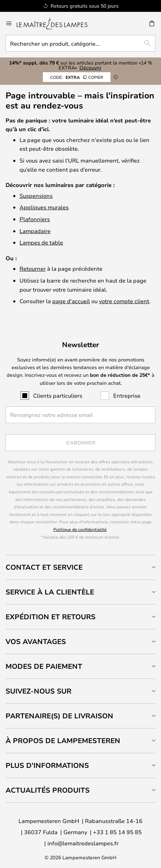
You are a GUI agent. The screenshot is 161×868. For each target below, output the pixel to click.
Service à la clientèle (50, 592)
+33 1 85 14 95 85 (117, 832)
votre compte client (124, 301)
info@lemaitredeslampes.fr (83, 843)
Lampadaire (35, 231)
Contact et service (44, 567)
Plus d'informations (47, 765)
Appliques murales (44, 207)
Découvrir (90, 68)
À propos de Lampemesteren (63, 740)
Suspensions (36, 196)
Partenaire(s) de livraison (59, 716)
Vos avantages (36, 641)
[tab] (80, 567)
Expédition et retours (51, 617)
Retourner (33, 268)
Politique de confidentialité (80, 529)
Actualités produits (48, 790)
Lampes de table (41, 242)
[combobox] (80, 43)
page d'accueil (71, 301)
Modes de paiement (44, 666)
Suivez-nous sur (39, 691)
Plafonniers (35, 219)
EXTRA (77, 77)
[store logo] (56, 23)
